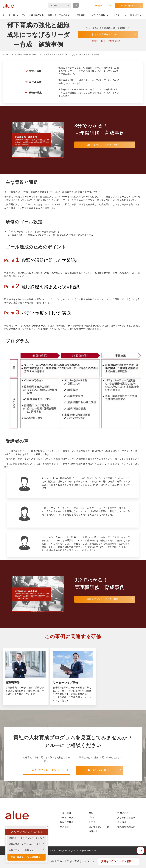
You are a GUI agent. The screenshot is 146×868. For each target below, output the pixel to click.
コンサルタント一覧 (99, 827)
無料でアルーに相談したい (22, 850)
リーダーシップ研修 (73, 677)
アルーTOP (8, 54)
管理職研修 (26, 677)
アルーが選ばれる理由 (33, 15)
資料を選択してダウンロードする (25, 844)
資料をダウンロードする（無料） (94, 145)
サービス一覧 (9, 15)
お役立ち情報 (99, 15)
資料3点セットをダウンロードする (25, 838)
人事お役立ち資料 (126, 817)
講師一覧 (93, 831)
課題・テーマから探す (59, 15)
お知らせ (93, 813)
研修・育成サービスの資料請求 (26, 857)
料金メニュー (137, 15)
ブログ (92, 817)
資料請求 (98, 6)
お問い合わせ (124, 813)
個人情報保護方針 (126, 827)
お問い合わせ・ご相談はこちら (108, 41)
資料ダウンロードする (46, 770)
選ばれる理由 (67, 822)
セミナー (117, 15)
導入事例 (81, 15)
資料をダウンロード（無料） (118, 861)
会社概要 (122, 822)
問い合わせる (130, 6)
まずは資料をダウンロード (108, 34)
